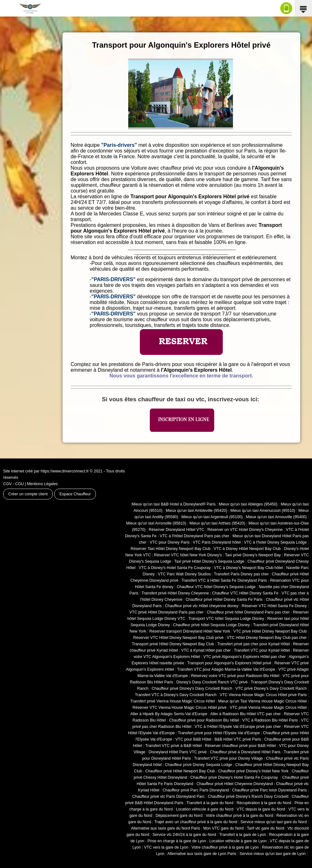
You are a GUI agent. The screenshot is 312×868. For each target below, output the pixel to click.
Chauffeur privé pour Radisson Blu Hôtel (204, 720)
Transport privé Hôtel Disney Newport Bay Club (173, 644)
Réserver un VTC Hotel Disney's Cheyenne (245, 530)
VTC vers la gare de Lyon (166, 847)
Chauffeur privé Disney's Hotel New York (253, 771)
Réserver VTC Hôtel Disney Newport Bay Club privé (179, 638)
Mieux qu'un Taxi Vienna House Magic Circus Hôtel (262, 701)
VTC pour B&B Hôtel (193, 739)
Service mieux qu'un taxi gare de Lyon (272, 854)
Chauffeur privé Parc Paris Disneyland (196, 790)
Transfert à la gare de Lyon (243, 835)
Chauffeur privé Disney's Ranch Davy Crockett (248, 797)
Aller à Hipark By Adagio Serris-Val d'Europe (169, 714)
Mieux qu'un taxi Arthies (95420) (217, 523)
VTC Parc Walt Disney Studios (184, 574)
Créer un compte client (28, 494)
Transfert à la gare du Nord (210, 803)
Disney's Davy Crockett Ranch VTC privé (212, 682)
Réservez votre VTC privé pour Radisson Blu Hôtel (235, 676)
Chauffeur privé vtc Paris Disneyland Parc (169, 797)
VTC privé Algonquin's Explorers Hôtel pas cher (245, 657)
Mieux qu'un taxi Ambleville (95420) (196, 511)
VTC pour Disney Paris (170, 542)
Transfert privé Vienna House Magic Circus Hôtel (173, 701)
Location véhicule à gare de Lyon (238, 841)
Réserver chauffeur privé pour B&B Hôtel (240, 746)
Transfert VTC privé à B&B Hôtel (174, 746)
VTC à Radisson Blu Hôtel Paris (270, 720)
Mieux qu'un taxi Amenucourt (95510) (263, 511)
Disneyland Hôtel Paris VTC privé (178, 752)
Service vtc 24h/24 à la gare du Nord (184, 835)
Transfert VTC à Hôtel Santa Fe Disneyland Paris (224, 580)
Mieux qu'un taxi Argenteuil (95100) (212, 517)
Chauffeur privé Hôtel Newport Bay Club (180, 771)
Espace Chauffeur (75, 494)
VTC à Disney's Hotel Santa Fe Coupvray (175, 568)
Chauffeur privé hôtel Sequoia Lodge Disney (211, 625)
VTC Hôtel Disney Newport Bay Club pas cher (267, 638)
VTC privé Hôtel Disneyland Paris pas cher (167, 612)
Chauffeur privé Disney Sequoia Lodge (198, 765)
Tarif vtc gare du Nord (266, 828)
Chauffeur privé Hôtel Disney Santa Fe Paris (224, 600)
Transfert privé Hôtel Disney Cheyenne (175, 593)
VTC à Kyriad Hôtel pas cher (206, 650)
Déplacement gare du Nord (179, 816)
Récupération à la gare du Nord (264, 803)
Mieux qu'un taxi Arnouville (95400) (276, 517)
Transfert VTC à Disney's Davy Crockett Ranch (176, 695)
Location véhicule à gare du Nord (205, 809)
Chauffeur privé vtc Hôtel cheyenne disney (202, 606)
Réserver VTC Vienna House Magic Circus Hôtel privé (180, 708)
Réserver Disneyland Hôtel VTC (177, 530)
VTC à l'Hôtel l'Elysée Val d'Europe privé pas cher (238, 727)
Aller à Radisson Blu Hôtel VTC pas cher (245, 714)
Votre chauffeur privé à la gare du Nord (239, 816)
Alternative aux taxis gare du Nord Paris (166, 828)
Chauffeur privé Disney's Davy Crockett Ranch (192, 688)
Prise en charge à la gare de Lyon (177, 841)
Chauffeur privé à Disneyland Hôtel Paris (245, 752)
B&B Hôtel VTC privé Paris (238, 739)
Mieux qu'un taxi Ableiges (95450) (248, 504)
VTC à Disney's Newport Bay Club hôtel (249, 568)
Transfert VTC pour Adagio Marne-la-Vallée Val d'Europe (226, 669)
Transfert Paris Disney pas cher (241, 574)
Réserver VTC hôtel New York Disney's (188, 555)
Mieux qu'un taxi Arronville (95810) (156, 523)
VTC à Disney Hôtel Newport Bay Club (247, 549)
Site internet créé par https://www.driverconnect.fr (46, 471)
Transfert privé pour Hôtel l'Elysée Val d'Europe (219, 733)
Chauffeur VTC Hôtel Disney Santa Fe (245, 593)
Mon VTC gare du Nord (223, 828)
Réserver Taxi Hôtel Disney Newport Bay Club (170, 549)
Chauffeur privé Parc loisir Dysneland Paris (269, 790)
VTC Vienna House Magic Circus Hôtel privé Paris (263, 695)
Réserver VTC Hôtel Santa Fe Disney (274, 606)
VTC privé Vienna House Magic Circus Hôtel (268, 708)
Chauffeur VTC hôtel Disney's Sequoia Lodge (216, 587)
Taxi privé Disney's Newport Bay (253, 555)
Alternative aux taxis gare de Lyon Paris (202, 854)
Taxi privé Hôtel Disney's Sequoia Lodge (209, 561)
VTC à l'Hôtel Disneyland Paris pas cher (194, 536)
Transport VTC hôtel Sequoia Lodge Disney (226, 619)
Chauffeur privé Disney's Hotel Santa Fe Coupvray (234, 777)
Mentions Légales (42, 484)
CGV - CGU (13, 484)
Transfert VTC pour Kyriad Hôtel (262, 650)
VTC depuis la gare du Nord (261, 809)
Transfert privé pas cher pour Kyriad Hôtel (253, 644)
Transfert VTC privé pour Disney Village (228, 758)
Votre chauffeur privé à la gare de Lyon (225, 847)
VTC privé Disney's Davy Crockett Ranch (271, 688)
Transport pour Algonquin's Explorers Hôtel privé (229, 663)
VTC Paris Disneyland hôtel (217, 542)
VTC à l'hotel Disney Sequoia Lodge (275, 542)
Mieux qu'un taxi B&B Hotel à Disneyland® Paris (174, 504)
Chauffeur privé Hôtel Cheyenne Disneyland (235, 784)
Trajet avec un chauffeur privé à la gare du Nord (196, 822)
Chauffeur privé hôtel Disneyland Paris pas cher (248, 612)
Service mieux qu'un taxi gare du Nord (273, 822)
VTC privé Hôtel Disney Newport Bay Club (270, 631)
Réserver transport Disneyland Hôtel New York (190, 631)
